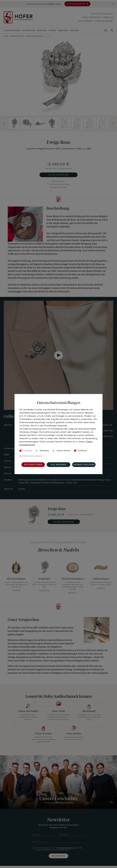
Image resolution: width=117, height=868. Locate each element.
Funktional (83, 451)
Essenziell (28, 451)
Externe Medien (63, 451)
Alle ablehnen (59, 465)
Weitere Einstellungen (31, 456)
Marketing (44, 451)
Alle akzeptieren (33, 465)
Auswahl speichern (84, 465)
